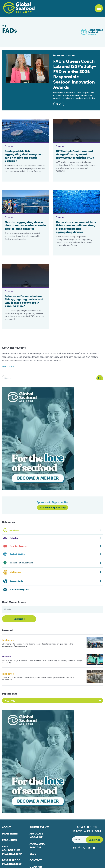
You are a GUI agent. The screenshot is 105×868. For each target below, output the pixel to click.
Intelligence (8, 640)
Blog (33, 854)
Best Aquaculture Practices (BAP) (12, 850)
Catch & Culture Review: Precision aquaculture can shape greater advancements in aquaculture (38, 679)
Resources (9, 840)
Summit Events (39, 827)
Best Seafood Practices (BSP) (12, 862)
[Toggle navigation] (99, 8)
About (6, 827)
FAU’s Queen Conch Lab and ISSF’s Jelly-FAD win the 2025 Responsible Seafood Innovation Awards (75, 74)
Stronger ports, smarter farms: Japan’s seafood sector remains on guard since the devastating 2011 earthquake (38, 645)
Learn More (8, 367)
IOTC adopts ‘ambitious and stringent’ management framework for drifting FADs (75, 154)
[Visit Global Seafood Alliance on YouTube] (94, 848)
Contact (36, 860)
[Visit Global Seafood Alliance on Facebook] (79, 848)
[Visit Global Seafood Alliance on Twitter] (84, 848)
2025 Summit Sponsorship (53, 508)
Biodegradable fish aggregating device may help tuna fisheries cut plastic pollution (24, 156)
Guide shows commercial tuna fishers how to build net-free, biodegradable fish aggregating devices (76, 227)
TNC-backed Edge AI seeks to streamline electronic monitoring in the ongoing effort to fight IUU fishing (43, 662)
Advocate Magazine (36, 836)
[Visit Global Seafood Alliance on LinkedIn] (89, 848)
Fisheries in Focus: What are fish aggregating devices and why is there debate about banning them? (24, 301)
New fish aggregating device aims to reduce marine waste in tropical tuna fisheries (25, 225)
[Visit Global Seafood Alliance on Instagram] (75, 848)
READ (59, 104)
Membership (10, 834)
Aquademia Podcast (37, 846)
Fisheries (7, 657)
